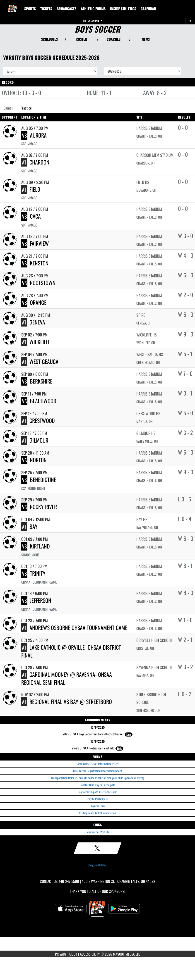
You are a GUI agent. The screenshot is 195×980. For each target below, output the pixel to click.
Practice (26, 108)
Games (8, 108)
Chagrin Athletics (98, 865)
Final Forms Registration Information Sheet (97, 771)
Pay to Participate (98, 799)
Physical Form (98, 806)
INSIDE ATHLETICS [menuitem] (123, 9)
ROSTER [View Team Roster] (81, 39)
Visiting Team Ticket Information (97, 813)
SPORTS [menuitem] (30, 9)
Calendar (93, 21)
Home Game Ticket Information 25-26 (97, 764)
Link (129, 734)
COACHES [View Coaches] (114, 39)
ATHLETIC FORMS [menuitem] (93, 9)
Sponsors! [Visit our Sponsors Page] (117, 891)
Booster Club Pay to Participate (97, 785)
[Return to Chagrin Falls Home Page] (13, 6)
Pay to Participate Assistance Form (97, 792)
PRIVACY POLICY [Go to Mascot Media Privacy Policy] (66, 954)
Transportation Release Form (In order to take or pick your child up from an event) (97, 778)
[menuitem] (46, 9)
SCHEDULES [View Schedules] (49, 39)
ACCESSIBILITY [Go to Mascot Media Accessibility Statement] (90, 954)
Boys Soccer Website (97, 832)
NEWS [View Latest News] (146, 39)
